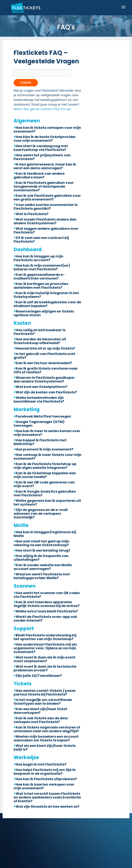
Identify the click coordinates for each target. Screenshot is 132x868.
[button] (48, 129)
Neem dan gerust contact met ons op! (42, 109)
